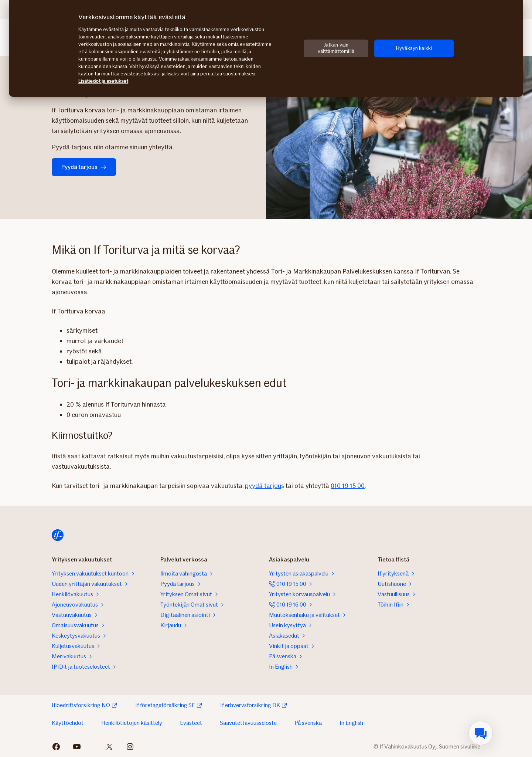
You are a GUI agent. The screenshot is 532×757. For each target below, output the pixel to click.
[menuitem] (481, 733)
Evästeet (191, 723)
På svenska (308, 723)
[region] (266, 48)
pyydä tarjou (263, 486)
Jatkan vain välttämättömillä (336, 48)
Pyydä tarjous (84, 167)
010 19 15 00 (348, 486)
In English (351, 723)
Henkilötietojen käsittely (132, 723)
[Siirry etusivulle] (58, 535)
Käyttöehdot (68, 723)
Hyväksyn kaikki (414, 48)
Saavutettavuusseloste (248, 723)
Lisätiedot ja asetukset (103, 81)
